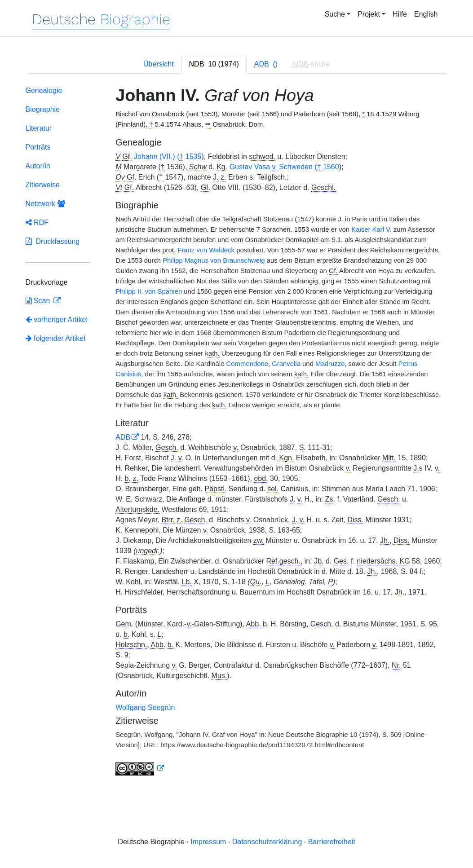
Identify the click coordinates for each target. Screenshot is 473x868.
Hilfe (400, 14)
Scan (39, 301)
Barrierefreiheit (332, 842)
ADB (123, 437)
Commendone (247, 364)
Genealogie (44, 90)
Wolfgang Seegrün (145, 707)
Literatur (39, 128)
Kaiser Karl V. (371, 229)
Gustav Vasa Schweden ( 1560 (284, 167)
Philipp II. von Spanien (149, 291)
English (426, 14)
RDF (37, 223)
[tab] (214, 64)
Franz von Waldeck (206, 250)
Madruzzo (330, 364)
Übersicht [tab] (159, 64)
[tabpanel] (237, 433)
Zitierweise (43, 185)
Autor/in (38, 166)
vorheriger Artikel (57, 319)
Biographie (43, 109)
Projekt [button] (369, 14)
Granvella (286, 364)
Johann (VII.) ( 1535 (168, 157)
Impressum (208, 842)
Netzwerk (45, 204)
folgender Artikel (55, 338)
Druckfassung (53, 241)
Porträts (38, 147)
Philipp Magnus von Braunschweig (214, 260)
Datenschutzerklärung (267, 842)
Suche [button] (335, 14)
